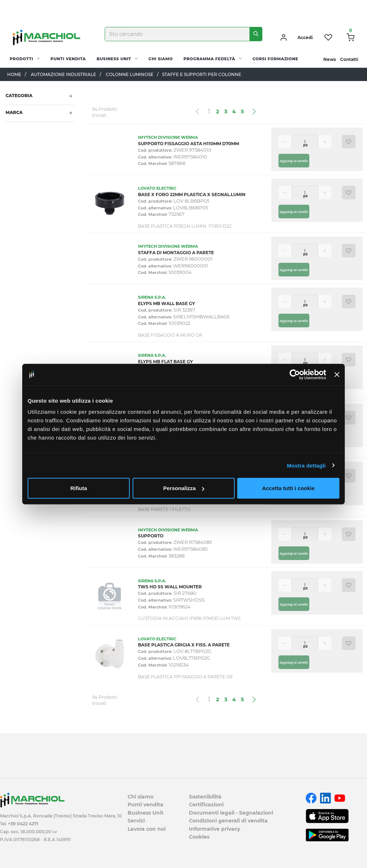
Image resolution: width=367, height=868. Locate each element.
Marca (13, 112)
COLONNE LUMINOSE (130, 74)
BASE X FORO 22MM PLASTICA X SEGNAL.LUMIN (192, 195)
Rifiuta (79, 488)
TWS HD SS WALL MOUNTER (170, 587)
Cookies (199, 837)
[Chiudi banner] (337, 374)
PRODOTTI (22, 59)
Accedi (305, 37)
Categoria (18, 96)
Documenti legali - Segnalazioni (231, 813)
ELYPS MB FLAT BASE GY (165, 362)
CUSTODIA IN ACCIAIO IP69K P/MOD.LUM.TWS (189, 618)
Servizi (136, 821)
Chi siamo (161, 59)
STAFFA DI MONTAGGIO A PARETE (176, 253)
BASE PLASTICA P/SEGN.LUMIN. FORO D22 (185, 226)
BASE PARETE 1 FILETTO (164, 509)
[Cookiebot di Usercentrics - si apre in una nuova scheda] (295, 374)
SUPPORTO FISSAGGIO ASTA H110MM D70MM (189, 144)
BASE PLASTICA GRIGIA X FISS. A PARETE (184, 645)
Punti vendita (68, 59)
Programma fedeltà (209, 59)
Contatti (349, 59)
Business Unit (114, 59)
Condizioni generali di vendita (228, 821)
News (330, 59)
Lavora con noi (147, 829)
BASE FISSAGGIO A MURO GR (170, 335)
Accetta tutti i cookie (288, 488)
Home (14, 74)
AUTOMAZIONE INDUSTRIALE (63, 74)
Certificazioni (206, 805)
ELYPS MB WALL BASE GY (166, 303)
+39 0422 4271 (23, 824)
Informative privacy (215, 829)
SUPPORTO (151, 536)
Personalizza (184, 488)
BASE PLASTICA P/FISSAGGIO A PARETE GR (185, 677)
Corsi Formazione (276, 59)
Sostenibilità (205, 797)
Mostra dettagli (306, 465)
